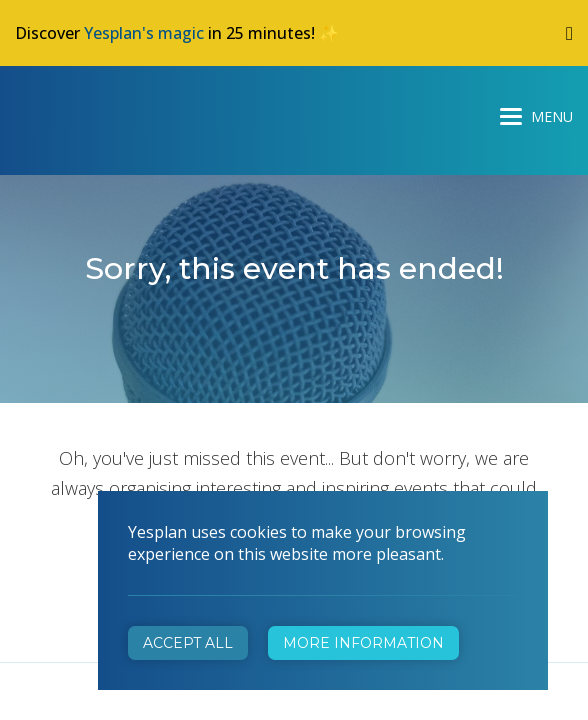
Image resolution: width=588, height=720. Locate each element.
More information (363, 643)
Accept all (188, 643)
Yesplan (90, 112)
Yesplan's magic (144, 33)
